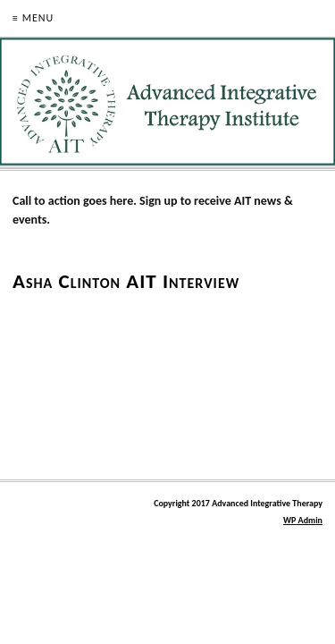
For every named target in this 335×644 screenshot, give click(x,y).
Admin (303, 520)
